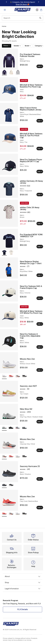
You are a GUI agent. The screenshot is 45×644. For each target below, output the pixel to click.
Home (4, 26)
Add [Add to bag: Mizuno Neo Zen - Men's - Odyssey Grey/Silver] (40, 450)
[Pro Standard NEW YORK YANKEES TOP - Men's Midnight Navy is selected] (4, 253)
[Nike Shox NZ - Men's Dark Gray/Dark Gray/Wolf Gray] (24, 428)
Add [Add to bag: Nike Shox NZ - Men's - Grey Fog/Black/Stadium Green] (40, 422)
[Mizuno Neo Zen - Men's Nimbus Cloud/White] (18, 457)
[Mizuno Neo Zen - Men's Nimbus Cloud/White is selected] (4, 376)
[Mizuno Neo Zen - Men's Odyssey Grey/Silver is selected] (4, 457)
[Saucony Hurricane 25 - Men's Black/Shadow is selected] (4, 485)
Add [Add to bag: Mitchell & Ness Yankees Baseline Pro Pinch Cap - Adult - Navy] (40, 98)
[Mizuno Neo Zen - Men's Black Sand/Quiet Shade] (24, 376)
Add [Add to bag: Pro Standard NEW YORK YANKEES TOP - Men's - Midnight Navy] (40, 247)
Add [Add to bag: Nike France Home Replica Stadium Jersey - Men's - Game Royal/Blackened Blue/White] (40, 121)
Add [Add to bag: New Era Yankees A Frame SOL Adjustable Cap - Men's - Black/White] (40, 347)
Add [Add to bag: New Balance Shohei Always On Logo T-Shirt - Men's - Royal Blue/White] (40, 275)
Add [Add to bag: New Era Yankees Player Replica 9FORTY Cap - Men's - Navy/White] (40, 171)
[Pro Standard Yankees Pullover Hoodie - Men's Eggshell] (11, 73)
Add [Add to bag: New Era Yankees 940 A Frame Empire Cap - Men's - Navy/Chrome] (40, 298)
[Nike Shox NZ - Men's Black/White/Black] (11, 428)
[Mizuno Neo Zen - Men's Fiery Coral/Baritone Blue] (11, 376)
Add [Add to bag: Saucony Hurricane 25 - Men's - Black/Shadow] (40, 479)
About (22, 576)
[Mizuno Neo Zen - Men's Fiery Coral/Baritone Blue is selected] (4, 514)
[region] (23, 3)
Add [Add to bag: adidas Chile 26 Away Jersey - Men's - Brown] (40, 223)
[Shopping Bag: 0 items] (41, 10)
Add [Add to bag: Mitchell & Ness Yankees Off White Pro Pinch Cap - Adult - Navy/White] (40, 324)
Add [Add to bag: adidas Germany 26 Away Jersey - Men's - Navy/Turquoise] (40, 194)
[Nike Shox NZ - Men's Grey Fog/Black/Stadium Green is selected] (4, 428)
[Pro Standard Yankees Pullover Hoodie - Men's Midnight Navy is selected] (4, 73)
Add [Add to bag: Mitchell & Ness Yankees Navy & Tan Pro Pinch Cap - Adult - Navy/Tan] (40, 148)
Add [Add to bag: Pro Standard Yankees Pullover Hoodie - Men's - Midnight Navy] (40, 66)
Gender (17, 46)
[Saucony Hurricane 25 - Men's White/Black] (11, 485)
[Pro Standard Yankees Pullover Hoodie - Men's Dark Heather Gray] (18, 73)
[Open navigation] (5, 10)
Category (39, 46)
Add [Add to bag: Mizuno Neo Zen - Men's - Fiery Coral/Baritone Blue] (40, 508)
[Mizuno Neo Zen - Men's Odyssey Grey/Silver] (18, 376)
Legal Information (22, 589)
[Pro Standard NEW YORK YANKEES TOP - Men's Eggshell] (11, 253)
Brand (28, 46)
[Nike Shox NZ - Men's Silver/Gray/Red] (18, 428)
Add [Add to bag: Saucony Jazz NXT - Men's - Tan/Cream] (40, 399)
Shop (22, 582)
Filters (7, 46)
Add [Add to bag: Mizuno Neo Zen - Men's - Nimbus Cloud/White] (40, 370)
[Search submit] (40, 18)
